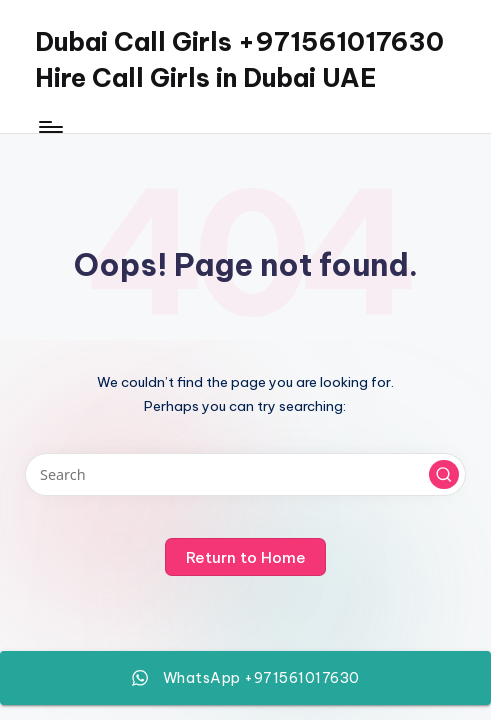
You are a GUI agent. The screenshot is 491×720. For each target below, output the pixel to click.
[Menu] (49, 127)
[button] (444, 475)
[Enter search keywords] (245, 474)
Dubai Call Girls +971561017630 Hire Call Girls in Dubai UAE (239, 60)
